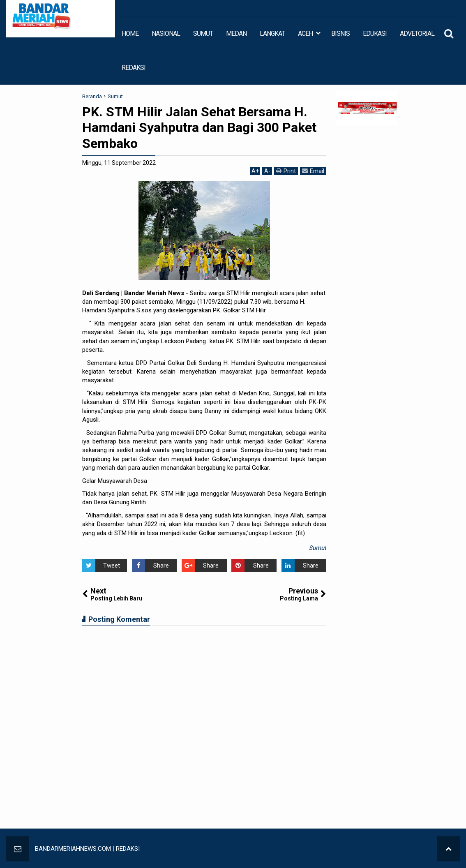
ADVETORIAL (417, 33)
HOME (130, 33)
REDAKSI (134, 68)
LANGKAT (272, 33)
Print (286, 171)
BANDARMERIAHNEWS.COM (73, 849)
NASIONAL (166, 33)
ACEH (305, 33)
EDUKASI (375, 33)
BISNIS (340, 33)
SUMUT (203, 33)
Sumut (317, 548)
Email (313, 171)
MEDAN (236, 33)
